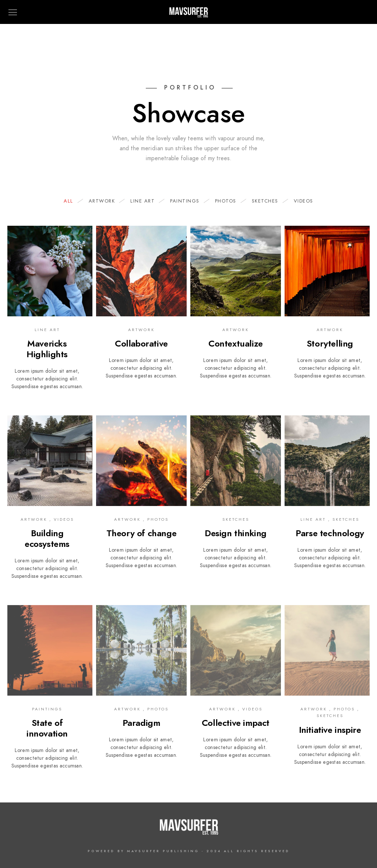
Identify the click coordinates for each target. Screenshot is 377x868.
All (72, 201)
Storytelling (330, 343)
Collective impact (236, 723)
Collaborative (141, 343)
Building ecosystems (47, 538)
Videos (304, 201)
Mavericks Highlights (47, 349)
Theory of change (142, 533)
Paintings (188, 201)
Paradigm (142, 723)
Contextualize (236, 343)
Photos (229, 201)
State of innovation (47, 728)
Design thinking (236, 533)
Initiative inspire (330, 730)
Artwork (106, 201)
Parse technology (330, 533)
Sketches (269, 201)
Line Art (146, 201)
